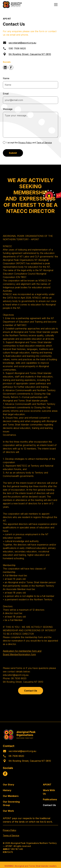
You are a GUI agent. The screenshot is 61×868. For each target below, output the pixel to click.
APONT (47, 785)
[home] (12, 5)
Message (8, 109)
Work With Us (49, 792)
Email (6, 94)
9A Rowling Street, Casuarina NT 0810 (30, 54)
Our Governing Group (11, 803)
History (7, 790)
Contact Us (31, 691)
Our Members (11, 796)
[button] (55, 5)
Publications (50, 799)
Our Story (9, 785)
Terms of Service (11, 835)
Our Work (8, 811)
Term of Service (44, 143)
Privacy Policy (25, 143)
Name (6, 78)
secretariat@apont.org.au (22, 43)
